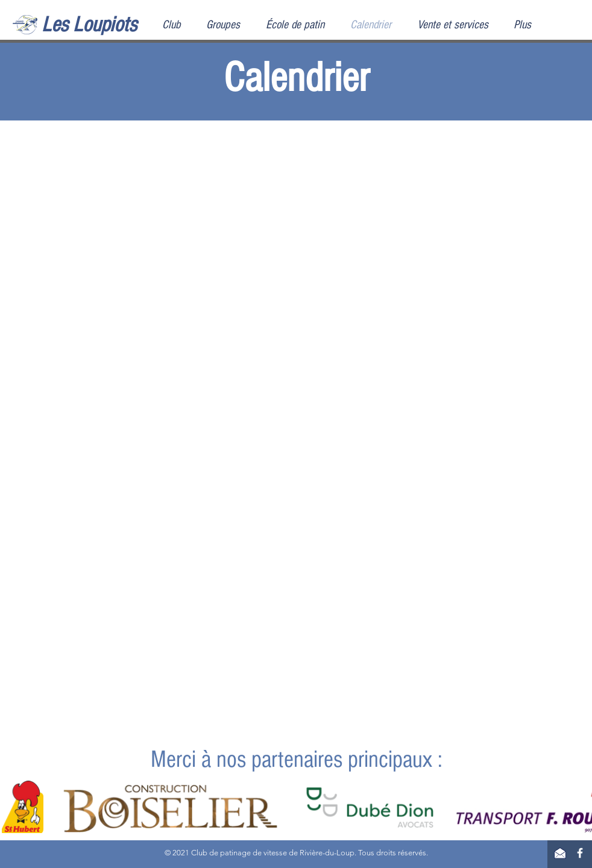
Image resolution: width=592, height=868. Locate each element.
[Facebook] (580, 853)
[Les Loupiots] (102, 25)
